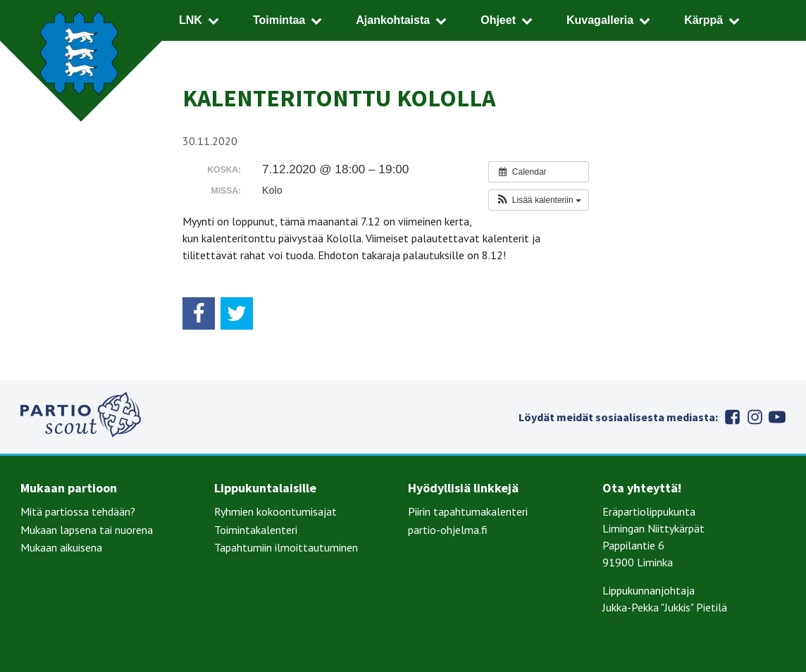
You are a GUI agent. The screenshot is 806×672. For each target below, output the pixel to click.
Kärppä (703, 20)
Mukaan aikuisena (61, 547)
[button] (539, 200)
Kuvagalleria (600, 20)
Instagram (755, 417)
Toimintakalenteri (256, 530)
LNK (191, 20)
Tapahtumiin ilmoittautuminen (286, 547)
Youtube (777, 417)
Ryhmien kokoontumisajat (275, 511)
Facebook (732, 417)
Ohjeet (498, 20)
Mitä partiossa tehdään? (78, 511)
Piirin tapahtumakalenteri (468, 511)
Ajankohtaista (393, 20)
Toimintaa (279, 20)
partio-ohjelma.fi (448, 530)
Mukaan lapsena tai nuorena (87, 530)
